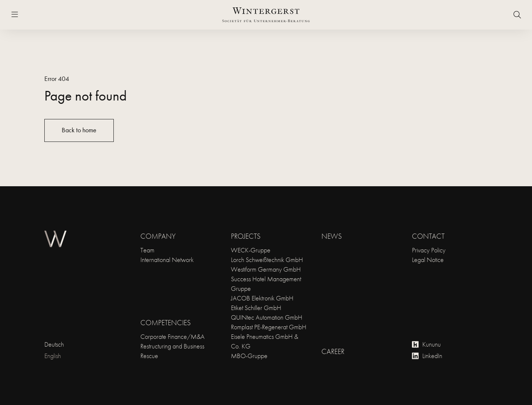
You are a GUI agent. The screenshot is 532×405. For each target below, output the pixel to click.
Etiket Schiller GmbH (256, 308)
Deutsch (54, 344)
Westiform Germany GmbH (266, 269)
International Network (167, 260)
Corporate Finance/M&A (173, 336)
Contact (428, 236)
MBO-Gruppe (249, 356)
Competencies (166, 323)
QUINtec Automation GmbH (267, 317)
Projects (246, 236)
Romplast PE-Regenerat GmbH (269, 327)
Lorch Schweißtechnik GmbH (267, 260)
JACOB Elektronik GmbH (262, 298)
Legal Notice (428, 260)
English (53, 356)
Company (158, 236)
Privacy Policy (429, 250)
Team (147, 250)
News (332, 236)
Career (333, 351)
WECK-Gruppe (251, 250)
